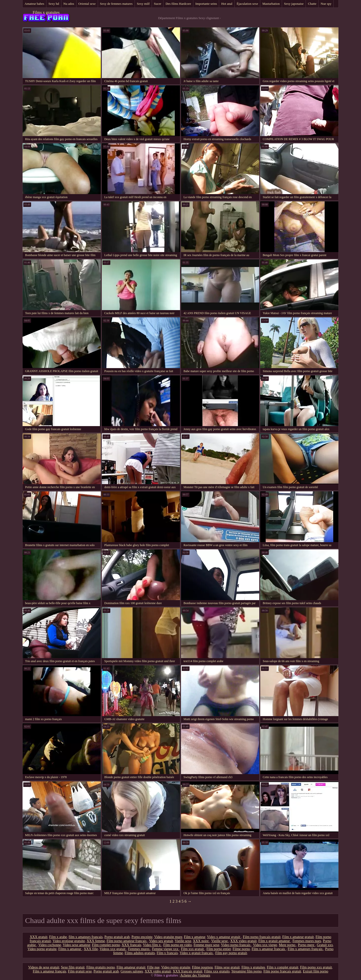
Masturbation (271, 4)
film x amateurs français (86, 937)
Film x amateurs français (306, 949)
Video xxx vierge (265, 945)
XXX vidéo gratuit (158, 971)
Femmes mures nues (307, 941)
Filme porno (241, 949)
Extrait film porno (315, 971)
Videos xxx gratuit (113, 949)
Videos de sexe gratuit (44, 967)
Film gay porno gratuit (231, 953)
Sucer (158, 4)
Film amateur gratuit (131, 967)
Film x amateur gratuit (298, 937)
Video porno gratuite (42, 949)
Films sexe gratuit (227, 967)
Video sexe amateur (76, 945)
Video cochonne (50, 945)
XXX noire (201, 941)
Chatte (312, 4)
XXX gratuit (39, 937)
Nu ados (69, 4)
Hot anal (227, 4)
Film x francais (167, 953)
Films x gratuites (46, 12)
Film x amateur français (50, 971)
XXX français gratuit (188, 971)
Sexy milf (143, 4)
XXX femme (96, 941)
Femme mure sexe (206, 945)
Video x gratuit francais (196, 953)
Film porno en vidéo (177, 945)
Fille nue (153, 967)
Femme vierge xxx (166, 949)
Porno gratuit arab (117, 937)
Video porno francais (236, 945)
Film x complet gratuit (283, 967)
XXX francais (131, 945)
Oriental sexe (87, 4)
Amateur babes (34, 4)
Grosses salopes (132, 971)
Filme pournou (202, 967)
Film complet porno (106, 945)
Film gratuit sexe (80, 971)
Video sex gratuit (161, 941)
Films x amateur (70, 949)
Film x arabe (58, 937)
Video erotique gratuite (69, 941)
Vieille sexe (183, 941)
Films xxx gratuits (217, 971)
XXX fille (91, 949)
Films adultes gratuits (140, 953)
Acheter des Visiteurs (195, 975)
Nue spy (326, 4)
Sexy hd (54, 4)
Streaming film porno (247, 971)
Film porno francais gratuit (262, 937)
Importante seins (206, 4)
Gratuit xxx (325, 945)
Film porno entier (218, 949)
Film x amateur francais (269, 949)
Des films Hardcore (178, 4)
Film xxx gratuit (193, 949)
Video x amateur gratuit (224, 937)
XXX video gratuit (244, 941)
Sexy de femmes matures (116, 4)
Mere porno (287, 945)
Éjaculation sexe (247, 4)
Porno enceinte (142, 937)
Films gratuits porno (101, 967)
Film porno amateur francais (127, 941)
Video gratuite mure (168, 937)
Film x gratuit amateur (275, 941)
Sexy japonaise (294, 4)
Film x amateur (195, 937)
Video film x (152, 945)
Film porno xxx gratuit (316, 967)
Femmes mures (139, 949)
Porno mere (306, 945)
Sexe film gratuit (73, 967)
